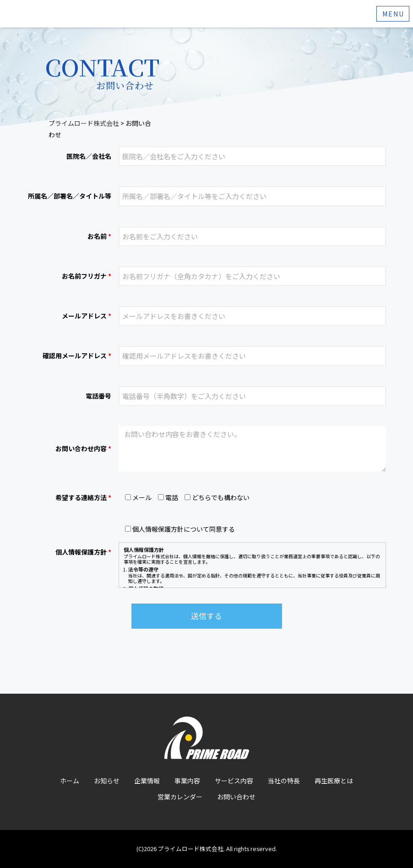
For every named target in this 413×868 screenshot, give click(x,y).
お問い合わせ (236, 797)
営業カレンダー (180, 797)
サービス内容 (234, 781)
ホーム (70, 781)
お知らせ (107, 781)
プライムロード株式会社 (191, 849)
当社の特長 (284, 781)
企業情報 (147, 781)
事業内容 (187, 781)
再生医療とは (334, 781)
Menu (393, 14)
